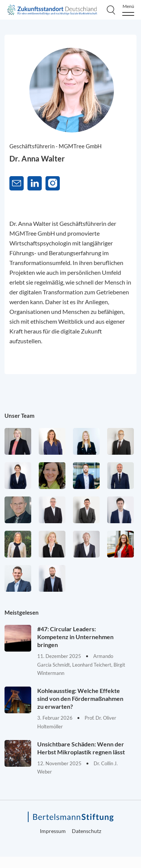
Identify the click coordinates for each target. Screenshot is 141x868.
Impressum (53, 831)
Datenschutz (86, 831)
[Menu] (128, 10)
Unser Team (20, 416)
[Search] (111, 10)
